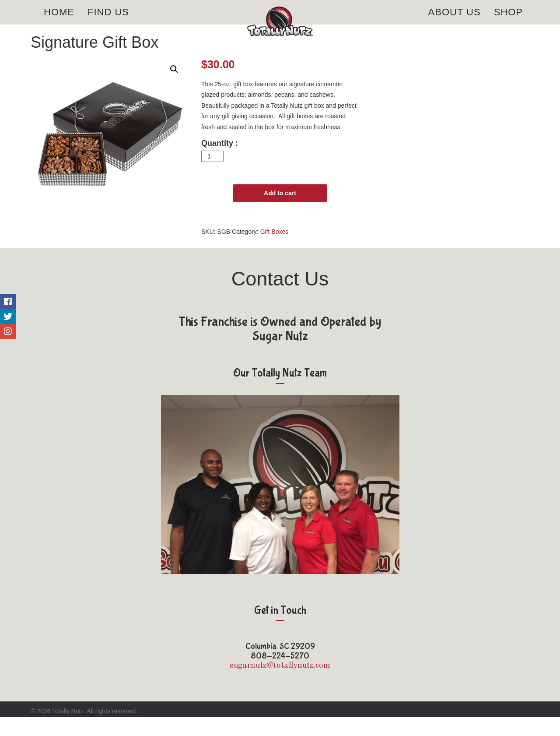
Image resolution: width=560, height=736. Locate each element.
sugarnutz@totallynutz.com (280, 685)
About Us (455, 22)
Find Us (108, 22)
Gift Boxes (275, 251)
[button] (174, 89)
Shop (508, 22)
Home (59, 22)
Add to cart (280, 212)
